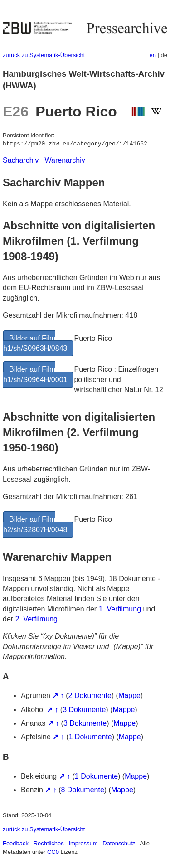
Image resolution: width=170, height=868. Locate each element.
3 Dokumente (84, 710)
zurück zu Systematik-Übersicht (44, 55)
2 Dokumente (90, 696)
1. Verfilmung (120, 609)
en (153, 55)
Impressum (83, 843)
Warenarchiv (65, 160)
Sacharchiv (21, 160)
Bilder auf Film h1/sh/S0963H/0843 (35, 343)
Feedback (16, 843)
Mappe (129, 696)
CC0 (53, 852)
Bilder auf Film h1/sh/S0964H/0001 (35, 374)
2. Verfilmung (36, 619)
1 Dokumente (90, 737)
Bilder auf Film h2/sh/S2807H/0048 (35, 524)
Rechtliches (49, 843)
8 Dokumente (83, 790)
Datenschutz (119, 843)
